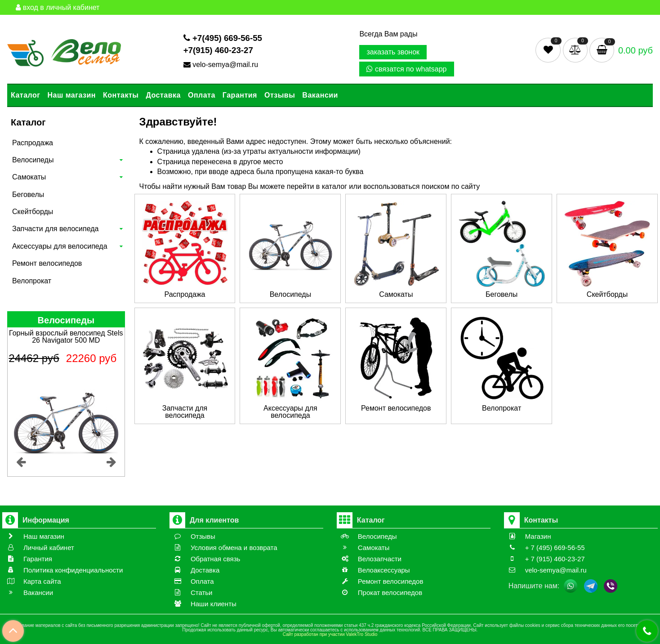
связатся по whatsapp (406, 69)
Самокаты (29, 177)
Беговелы (28, 195)
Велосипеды (33, 160)
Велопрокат (32, 281)
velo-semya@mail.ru (222, 65)
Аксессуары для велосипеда (60, 246)
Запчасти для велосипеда (55, 229)
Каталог (25, 95)
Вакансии (320, 95)
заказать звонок (393, 52)
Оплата (202, 95)
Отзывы (280, 95)
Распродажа (33, 143)
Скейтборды (33, 212)
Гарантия (240, 95)
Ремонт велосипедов (47, 263)
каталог (334, 186)
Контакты (121, 95)
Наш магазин (71, 95)
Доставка (163, 95)
